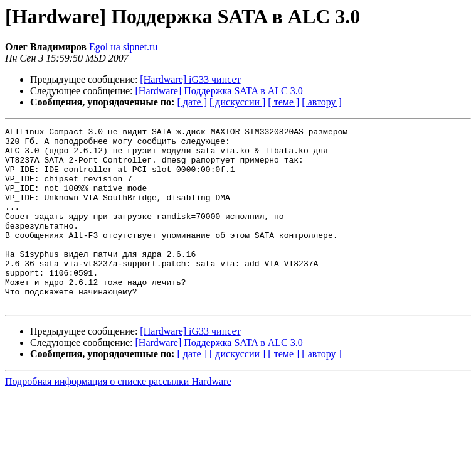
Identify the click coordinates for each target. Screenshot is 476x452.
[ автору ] (321, 102)
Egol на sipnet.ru (123, 47)
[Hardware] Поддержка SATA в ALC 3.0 (219, 91)
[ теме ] (283, 102)
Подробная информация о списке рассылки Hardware (118, 417)
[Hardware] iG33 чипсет (190, 79)
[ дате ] (192, 102)
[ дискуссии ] (237, 102)
